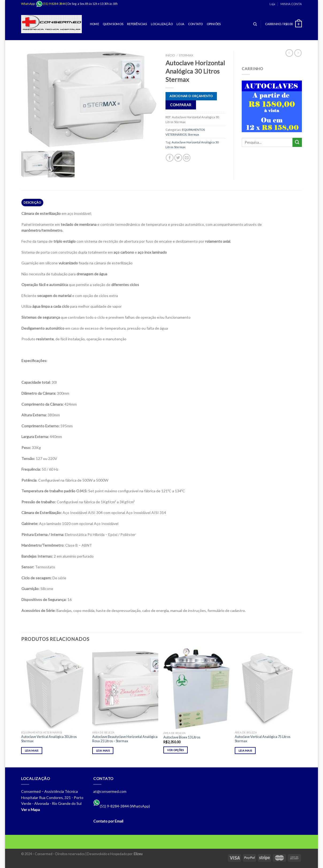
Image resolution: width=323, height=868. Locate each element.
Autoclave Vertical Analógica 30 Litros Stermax (49, 739)
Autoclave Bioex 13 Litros (182, 737)
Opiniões (214, 24)
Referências (137, 24)
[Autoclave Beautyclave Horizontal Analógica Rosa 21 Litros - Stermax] (125, 688)
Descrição (32, 202)
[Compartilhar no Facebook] (170, 158)
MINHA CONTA (291, 4)
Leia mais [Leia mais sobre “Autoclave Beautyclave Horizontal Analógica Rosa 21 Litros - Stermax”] (103, 751)
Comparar (181, 105)
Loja (272, 4)
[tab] (32, 203)
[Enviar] (297, 142)
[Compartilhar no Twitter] (178, 158)
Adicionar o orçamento (191, 96)
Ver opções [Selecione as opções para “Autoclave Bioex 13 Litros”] (175, 750)
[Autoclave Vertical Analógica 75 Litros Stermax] (268, 688)
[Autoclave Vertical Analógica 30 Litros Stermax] (54, 688)
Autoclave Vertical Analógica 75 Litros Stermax (263, 739)
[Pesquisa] (255, 24)
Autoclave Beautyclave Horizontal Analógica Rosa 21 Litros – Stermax (125, 739)
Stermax (186, 55)
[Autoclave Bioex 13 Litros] (196, 689)
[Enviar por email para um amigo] (187, 158)
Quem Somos (113, 24)
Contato (195, 24)
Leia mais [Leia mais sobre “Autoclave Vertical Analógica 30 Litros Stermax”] (32, 751)
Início (170, 55)
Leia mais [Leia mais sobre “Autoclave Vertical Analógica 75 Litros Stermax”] (245, 751)
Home (94, 24)
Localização (162, 24)
